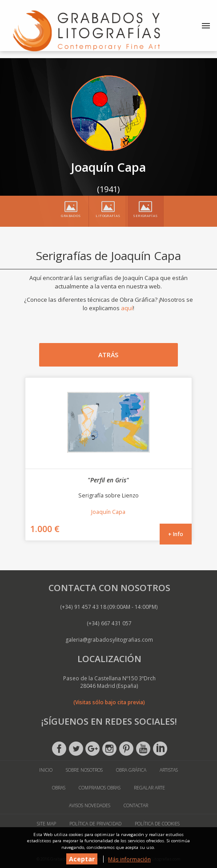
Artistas (169, 770)
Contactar (136, 805)
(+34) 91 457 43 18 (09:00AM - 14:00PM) (109, 607)
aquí (127, 308)
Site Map (46, 824)
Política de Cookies (157, 824)
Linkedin (160, 749)
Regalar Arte (149, 788)
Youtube (143, 749)
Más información (129, 859)
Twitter (76, 749)
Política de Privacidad (95, 824)
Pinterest (126, 749)
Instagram (109, 749)
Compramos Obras (100, 788)
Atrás (108, 355)
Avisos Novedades (90, 805)
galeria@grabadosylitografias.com (109, 639)
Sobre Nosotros (84, 770)
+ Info (176, 534)
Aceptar (82, 859)
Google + (92, 749)
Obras (59, 788)
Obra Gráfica (131, 770)
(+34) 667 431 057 (109, 623)
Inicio (46, 770)
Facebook (59, 749)
